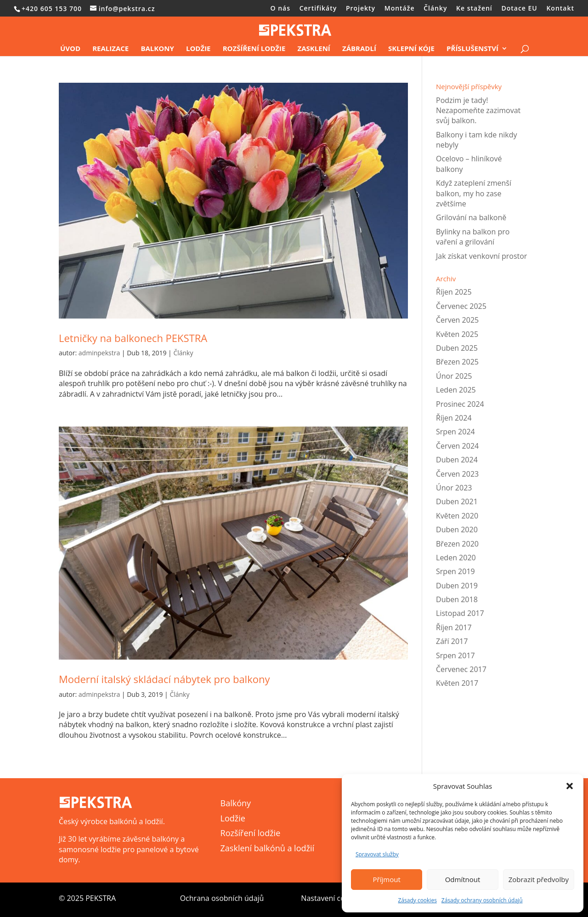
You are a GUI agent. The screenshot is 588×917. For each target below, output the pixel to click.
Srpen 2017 (455, 655)
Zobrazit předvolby (539, 879)
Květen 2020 (457, 516)
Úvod (70, 49)
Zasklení (314, 49)
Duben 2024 (457, 460)
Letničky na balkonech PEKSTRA (133, 338)
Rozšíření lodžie (254, 49)
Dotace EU (519, 9)
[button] (570, 786)
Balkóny (236, 803)
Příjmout (387, 879)
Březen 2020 (457, 544)
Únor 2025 (454, 376)
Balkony (157, 49)
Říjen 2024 (454, 418)
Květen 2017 (457, 683)
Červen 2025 (457, 320)
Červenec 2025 (461, 306)
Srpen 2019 (455, 571)
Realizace (110, 49)
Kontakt (560, 9)
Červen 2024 (457, 446)
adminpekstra (99, 353)
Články (435, 9)
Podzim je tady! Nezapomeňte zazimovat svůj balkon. (478, 111)
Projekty (361, 9)
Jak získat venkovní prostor (481, 256)
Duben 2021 (457, 501)
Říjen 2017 (454, 627)
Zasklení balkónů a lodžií (267, 848)
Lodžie (198, 49)
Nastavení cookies (332, 898)
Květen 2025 (457, 334)
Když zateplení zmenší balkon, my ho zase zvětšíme (474, 193)
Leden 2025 (456, 390)
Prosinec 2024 (460, 404)
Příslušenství (472, 49)
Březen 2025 (457, 362)
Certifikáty (318, 9)
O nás (281, 9)
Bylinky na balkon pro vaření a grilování (473, 237)
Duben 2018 (457, 599)
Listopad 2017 (460, 613)
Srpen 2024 (455, 432)
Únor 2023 (454, 488)
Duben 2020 (457, 530)
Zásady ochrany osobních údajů (482, 900)
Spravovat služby (377, 854)
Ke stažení (474, 9)
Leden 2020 (456, 558)
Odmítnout (463, 879)
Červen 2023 (457, 474)
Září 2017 (452, 641)
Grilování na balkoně (471, 217)
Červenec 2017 (461, 669)
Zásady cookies (417, 900)
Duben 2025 (457, 348)
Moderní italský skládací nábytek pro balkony (164, 679)
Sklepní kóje (411, 49)
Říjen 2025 (454, 292)
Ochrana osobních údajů (222, 898)
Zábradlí (359, 49)
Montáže (400, 9)
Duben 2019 (457, 586)
